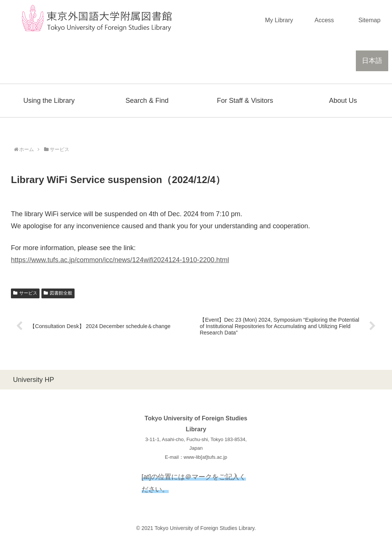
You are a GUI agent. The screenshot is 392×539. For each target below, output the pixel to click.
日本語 (372, 61)
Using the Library (49, 101)
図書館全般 (58, 293)
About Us (343, 101)
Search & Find (147, 101)
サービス (25, 293)
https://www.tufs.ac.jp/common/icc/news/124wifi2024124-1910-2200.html (120, 260)
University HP (33, 380)
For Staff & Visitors (245, 101)
